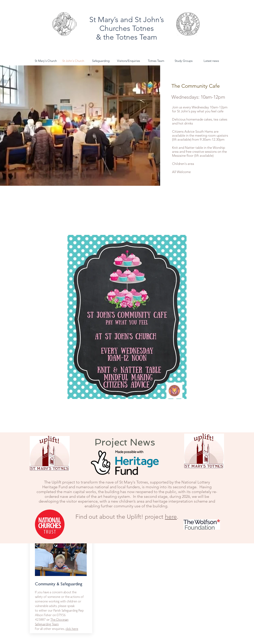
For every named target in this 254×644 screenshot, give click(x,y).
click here (72, 629)
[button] (184, 61)
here (171, 517)
